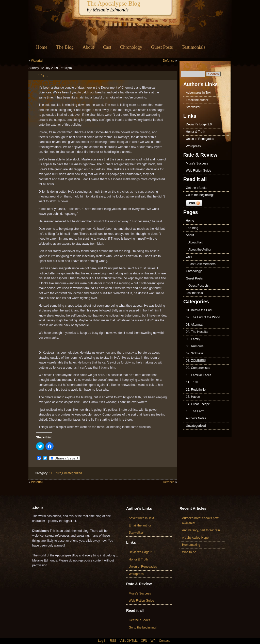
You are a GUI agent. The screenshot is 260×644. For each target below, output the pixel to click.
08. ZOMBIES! (196, 361)
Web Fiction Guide (199, 171)
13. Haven (193, 397)
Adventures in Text (199, 93)
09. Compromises (198, 368)
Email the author (197, 100)
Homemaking (191, 545)
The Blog (65, 47)
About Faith (196, 242)
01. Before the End (199, 310)
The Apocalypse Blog (114, 3)
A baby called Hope (195, 538)
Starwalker (193, 107)
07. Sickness (195, 353)
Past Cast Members (202, 264)
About (88, 47)
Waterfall (37, 61)
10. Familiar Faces (199, 375)
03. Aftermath (195, 325)
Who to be (189, 552)
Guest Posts (162, 47)
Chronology (131, 47)
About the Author (200, 250)
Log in (102, 641)
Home (42, 47)
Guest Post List (199, 286)
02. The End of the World (203, 317)
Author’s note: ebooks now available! (200, 521)
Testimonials (194, 47)
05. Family (193, 339)
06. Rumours (195, 346)
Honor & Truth (196, 132)
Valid (129, 641)
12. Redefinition (197, 390)
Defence (169, 61)
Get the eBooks (197, 188)
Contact (164, 641)
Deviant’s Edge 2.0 (199, 124)
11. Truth (55, 473)
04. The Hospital (197, 332)
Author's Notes (196, 418)
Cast (107, 47)
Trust (44, 76)
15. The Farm (195, 411)
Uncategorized (72, 473)
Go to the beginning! (200, 195)
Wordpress (193, 146)
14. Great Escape (198, 404)
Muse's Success (197, 163)
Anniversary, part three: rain (201, 530)
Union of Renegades (200, 139)
